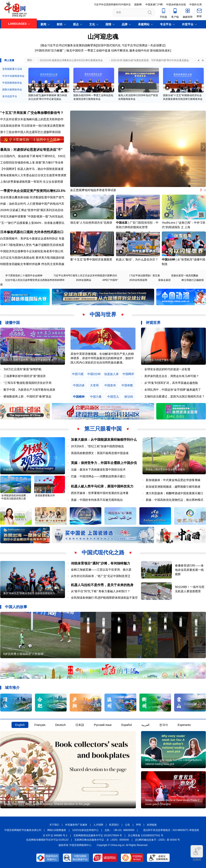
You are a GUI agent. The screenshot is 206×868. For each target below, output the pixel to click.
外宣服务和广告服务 (76, 825)
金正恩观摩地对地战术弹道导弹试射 (93, 190)
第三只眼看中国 (103, 429)
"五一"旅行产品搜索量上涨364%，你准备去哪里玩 (32, 223)
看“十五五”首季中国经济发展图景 (91, 259)
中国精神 (79, 397)
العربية (145, 725)
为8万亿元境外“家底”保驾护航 (23, 369)
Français (40, 725)
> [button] (203, 60)
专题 (61, 238)
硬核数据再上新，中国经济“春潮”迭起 (27, 396)
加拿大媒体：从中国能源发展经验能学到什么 (104, 440)
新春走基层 (164, 280)
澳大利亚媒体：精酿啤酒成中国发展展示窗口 (175, 493)
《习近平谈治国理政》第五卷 (144, 276)
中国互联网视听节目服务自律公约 (23, 830)
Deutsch (60, 725)
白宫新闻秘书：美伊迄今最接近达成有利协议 (29, 238)
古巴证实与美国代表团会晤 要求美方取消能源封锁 (32, 258)
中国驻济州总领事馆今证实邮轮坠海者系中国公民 (32, 251)
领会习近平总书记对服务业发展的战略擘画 (69, 45)
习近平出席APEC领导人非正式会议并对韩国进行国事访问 (85, 276)
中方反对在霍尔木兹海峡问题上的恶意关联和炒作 (32, 119)
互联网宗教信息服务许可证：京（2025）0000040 (102, 840)
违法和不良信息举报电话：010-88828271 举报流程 (171, 830)
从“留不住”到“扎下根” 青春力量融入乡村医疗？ (101, 591)
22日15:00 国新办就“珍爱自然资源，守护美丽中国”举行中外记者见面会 (150, 60)
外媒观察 (8, 470)
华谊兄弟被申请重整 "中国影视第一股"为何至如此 (32, 216)
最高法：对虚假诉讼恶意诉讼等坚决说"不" (31, 150)
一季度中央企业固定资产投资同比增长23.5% (33, 191)
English (20, 725)
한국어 (164, 725)
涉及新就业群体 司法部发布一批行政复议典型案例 (32, 126)
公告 (127, 825)
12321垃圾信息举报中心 (85, 830)
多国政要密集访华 (45, 495)
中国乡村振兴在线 (176, 5)
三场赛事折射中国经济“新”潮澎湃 (25, 376)
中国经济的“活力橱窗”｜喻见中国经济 (60, 50)
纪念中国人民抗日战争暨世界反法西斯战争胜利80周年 (35, 280)
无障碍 (197, 853)
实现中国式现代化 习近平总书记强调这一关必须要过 (131, 45)
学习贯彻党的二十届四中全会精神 (24, 276)
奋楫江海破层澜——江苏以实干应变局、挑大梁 (101, 570)
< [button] (199, 60)
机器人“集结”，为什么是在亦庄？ (137, 259)
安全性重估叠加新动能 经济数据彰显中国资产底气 (32, 197)
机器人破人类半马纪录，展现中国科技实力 (102, 486)
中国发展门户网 (154, 5)
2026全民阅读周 (138, 280)
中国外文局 (196, 5)
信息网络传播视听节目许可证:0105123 (47, 840)
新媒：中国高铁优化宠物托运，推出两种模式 (175, 500)
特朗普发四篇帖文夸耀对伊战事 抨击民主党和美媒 (32, 264)
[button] (203, 147)
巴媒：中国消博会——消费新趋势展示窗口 (98, 476)
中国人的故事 (16, 607)
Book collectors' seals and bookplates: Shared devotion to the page (47, 804)
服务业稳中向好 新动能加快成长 (150, 50)
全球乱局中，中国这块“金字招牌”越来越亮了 (173, 390)
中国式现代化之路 (103, 553)
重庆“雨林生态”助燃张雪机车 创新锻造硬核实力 (29, 593)
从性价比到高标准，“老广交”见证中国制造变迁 (101, 576)
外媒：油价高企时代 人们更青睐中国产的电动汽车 (32, 204)
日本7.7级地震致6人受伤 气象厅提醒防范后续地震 (32, 245)
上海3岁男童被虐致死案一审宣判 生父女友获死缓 (32, 182)
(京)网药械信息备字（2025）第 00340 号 (158, 840)
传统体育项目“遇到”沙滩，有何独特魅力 (101, 563)
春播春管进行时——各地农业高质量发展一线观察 (189, 570)
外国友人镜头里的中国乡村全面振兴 (165, 470)
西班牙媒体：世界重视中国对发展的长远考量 (100, 493)
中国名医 (122, 223)
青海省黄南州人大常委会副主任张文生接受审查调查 (33, 175)
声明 (138, 825)
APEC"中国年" (110, 280)
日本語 (80, 725)
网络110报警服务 (57, 830)
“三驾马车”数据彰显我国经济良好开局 (27, 383)
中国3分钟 (168, 259)
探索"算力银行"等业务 (50, 162)
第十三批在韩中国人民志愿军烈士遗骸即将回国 (30, 132)
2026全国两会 (84, 280)
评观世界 (153, 323)
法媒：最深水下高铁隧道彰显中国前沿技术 (98, 470)
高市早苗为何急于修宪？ (158, 360)
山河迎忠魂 (103, 37)
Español (127, 725)
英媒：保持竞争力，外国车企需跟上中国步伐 (104, 463)
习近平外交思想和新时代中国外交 (112, 5)
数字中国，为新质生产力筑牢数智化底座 (29, 390)
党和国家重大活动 (12, 69)
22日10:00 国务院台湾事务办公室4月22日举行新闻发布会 (71, 60)
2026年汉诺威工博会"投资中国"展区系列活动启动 (32, 210)
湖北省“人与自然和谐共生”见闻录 (91, 223)
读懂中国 (12, 323)
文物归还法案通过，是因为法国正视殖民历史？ (175, 396)
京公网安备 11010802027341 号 (146, 835)
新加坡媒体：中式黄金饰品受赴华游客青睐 (173, 480)
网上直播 (9, 60)
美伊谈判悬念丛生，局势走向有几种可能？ (172, 376)
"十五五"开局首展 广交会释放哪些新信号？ (32, 113)
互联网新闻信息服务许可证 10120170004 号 (98, 835)
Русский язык (103, 725)
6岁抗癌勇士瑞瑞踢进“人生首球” (24, 654)
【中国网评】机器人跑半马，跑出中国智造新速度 (32, 169)
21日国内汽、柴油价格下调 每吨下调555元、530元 (33, 156)
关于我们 (54, 825)
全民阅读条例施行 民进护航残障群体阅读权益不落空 (104, 598)
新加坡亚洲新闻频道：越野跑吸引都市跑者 (173, 487)
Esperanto (184, 725)
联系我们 (114, 825)
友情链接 (152, 825)
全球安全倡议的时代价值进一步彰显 (167, 369)
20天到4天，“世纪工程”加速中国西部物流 (97, 446)
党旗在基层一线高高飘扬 (185, 276)
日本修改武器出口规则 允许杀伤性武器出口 (32, 232)
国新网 (138, 5)
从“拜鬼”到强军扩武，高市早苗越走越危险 (171, 383)
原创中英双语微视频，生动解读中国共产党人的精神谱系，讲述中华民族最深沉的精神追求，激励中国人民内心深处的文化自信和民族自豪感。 (102, 358)
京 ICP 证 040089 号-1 (55, 835)
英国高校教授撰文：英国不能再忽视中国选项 (100, 453)
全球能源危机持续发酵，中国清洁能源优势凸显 (15, 497)
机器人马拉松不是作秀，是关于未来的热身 (102, 585)
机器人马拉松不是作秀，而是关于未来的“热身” (29, 360)
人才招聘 (98, 825)
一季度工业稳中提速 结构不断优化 (106, 50)
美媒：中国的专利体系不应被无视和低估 (97, 500)
